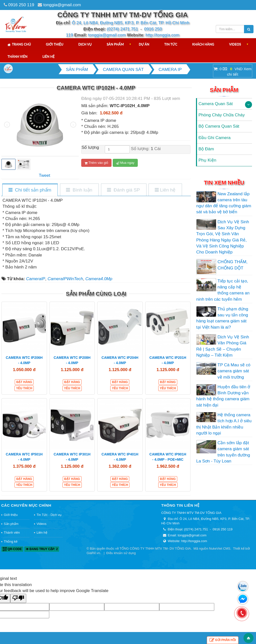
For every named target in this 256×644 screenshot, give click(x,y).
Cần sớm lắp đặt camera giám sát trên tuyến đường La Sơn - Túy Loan (223, 452)
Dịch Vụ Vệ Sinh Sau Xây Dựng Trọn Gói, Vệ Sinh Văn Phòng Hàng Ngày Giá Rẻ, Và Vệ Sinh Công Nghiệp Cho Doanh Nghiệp (223, 237)
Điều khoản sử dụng (121, 553)
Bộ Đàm (206, 149)
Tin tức (171, 44)
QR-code (12, 549)
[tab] (30, 190)
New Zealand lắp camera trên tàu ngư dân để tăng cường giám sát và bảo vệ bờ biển (224, 203)
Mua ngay (125, 163)
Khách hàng (203, 44)
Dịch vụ (85, 44)
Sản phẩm (115, 44)
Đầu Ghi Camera (214, 138)
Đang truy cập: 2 (42, 549)
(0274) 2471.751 (122, 29)
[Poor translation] (18, 598)
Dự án (144, 44)
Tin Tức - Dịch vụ (49, 515)
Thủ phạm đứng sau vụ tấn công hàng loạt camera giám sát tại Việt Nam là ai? (222, 318)
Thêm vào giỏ (96, 163)
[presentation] (7, 125)
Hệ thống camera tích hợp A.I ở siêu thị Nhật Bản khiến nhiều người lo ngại (224, 424)
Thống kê (11, 541)
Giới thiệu (55, 44)
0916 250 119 (21, 5)
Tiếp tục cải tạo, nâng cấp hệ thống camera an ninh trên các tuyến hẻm (223, 290)
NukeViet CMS (220, 548)
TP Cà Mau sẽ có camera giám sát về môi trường (234, 371)
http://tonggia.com (162, 35)
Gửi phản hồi (223, 640)
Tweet (44, 175)
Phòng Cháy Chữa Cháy (222, 115)
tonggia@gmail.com (62, 5)
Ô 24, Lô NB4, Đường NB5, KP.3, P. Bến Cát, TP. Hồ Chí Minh (131, 23)
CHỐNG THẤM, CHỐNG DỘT (232, 265)
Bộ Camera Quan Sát (219, 126)
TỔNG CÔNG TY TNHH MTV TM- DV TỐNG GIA (155, 548)
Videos (235, 44)
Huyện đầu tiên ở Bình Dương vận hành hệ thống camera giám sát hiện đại (223, 396)
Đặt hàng (24, 382)
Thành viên (17, 56)
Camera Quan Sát (216, 104)
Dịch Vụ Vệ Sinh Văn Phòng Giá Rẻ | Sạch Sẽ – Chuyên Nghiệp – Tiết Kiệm (223, 346)
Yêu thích (24, 388)
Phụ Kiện (207, 160)
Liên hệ (49, 56)
